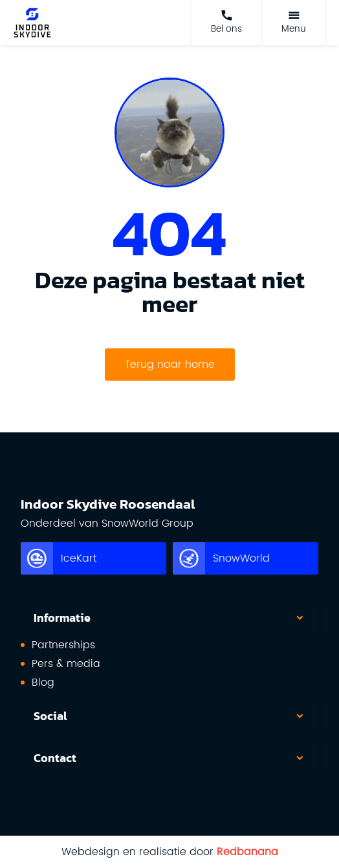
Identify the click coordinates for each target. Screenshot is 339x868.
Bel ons (226, 29)
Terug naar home (170, 365)
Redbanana (247, 852)
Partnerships (63, 645)
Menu (294, 29)
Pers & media (66, 664)
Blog (43, 683)
